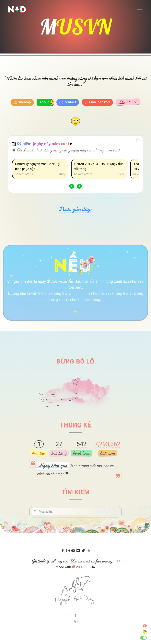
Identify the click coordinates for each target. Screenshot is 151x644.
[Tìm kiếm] (78, 525)
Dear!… (128, 102)
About (44, 103)
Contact (68, 103)
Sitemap (22, 103)
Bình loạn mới (97, 103)
